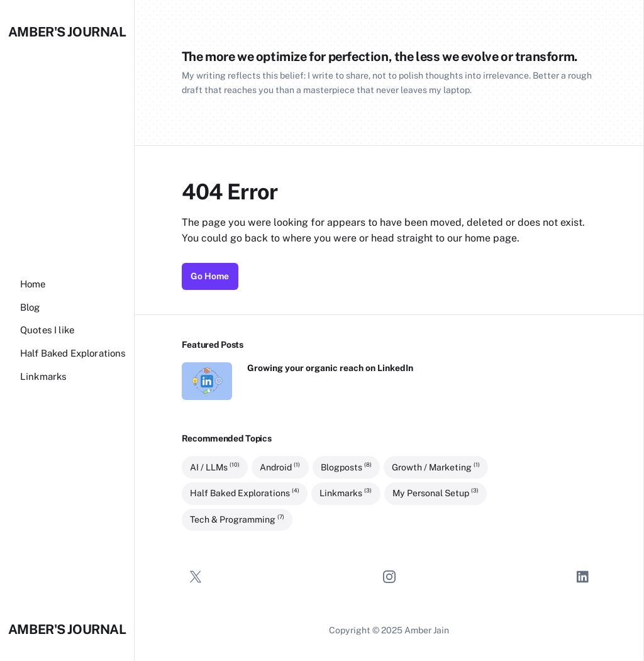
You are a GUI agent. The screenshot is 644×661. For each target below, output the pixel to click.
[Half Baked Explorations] (73, 353)
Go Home (210, 276)
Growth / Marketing (436, 467)
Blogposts (346, 467)
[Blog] (30, 307)
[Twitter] (196, 577)
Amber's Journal (67, 32)
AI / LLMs (215, 467)
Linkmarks (346, 493)
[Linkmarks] (43, 376)
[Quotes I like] (47, 330)
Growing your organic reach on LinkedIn (330, 368)
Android (280, 467)
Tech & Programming (237, 519)
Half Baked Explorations (245, 493)
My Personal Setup (436, 493)
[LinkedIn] (583, 577)
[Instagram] (389, 577)
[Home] (33, 284)
